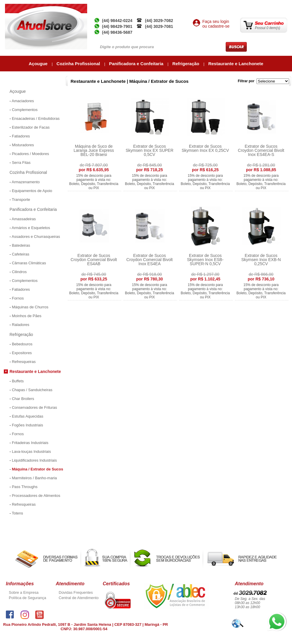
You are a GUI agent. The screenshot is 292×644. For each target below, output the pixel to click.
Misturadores (23, 145)
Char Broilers (23, 399)
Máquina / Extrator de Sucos (37, 469)
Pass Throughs (25, 487)
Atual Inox (200, 6)
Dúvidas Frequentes (76, 592)
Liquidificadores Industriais (34, 460)
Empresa (178, 6)
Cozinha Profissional (79, 64)
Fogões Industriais (27, 425)
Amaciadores (23, 101)
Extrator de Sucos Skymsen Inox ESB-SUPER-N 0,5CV (205, 260)
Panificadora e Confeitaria (137, 64)
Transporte (21, 200)
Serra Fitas (21, 163)
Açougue (39, 64)
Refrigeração (186, 64)
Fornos (18, 298)
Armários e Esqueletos (31, 228)
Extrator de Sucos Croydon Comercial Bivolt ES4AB (94, 260)
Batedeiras (21, 245)
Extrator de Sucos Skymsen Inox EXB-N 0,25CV (261, 260)
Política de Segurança (27, 598)
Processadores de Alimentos (36, 496)
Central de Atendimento (79, 598)
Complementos (25, 110)
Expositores (22, 353)
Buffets (18, 381)
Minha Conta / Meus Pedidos (240, 6)
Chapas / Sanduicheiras (32, 390)
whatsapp (275, 614)
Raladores (20, 325)
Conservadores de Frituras (34, 407)
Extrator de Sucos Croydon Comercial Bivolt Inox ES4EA (150, 260)
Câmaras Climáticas (29, 263)
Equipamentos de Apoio (32, 191)
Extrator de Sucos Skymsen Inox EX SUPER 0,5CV (150, 150)
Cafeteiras (20, 254)
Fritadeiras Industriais (30, 443)
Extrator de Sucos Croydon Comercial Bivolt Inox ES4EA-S (261, 150)
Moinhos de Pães (26, 316)
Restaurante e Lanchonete (236, 64)
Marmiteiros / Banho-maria (34, 478)
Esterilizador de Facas (31, 127)
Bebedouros (22, 344)
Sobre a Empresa (24, 592)
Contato (278, 6)
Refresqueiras (24, 362)
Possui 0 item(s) (268, 28)
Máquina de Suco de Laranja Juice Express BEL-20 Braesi (94, 150)
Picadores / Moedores (30, 154)
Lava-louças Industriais (31, 452)
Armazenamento (26, 182)
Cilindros (19, 272)
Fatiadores (21, 136)
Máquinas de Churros (30, 307)
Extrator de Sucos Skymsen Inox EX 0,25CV (205, 148)
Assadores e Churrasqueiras (36, 237)
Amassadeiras (24, 219)
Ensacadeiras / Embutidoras (36, 118)
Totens (17, 513)
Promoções (14, 523)
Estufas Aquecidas (27, 416)
